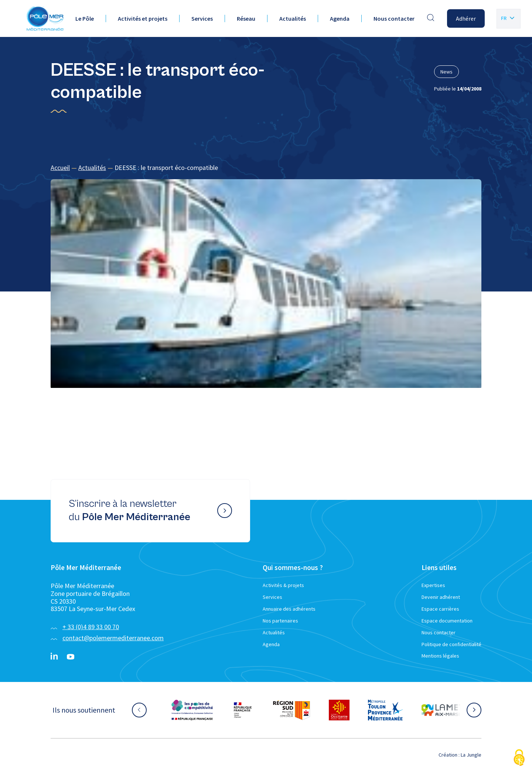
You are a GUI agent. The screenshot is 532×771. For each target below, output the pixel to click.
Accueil (60, 168)
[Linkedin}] (54, 657)
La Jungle (471, 755)
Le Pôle (85, 18)
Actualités (293, 18)
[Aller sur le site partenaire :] (192, 710)
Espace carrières (440, 609)
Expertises (433, 585)
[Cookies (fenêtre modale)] (519, 758)
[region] (266, 168)
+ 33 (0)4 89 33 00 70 (91, 627)
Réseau (246, 18)
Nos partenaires (280, 621)
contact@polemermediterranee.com (113, 638)
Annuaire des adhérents (289, 609)
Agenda (340, 18)
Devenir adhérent (441, 597)
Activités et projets (143, 18)
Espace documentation (447, 621)
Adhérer (466, 18)
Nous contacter (394, 18)
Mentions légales (440, 656)
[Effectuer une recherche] (431, 18)
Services (202, 18)
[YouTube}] (71, 657)
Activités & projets (283, 585)
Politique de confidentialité (451, 644)
